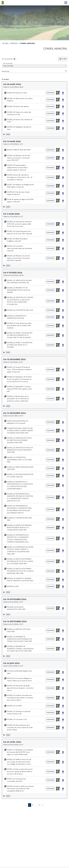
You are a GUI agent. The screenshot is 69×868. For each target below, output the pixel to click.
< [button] (27, 805)
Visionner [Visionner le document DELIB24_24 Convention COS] (50, 719)
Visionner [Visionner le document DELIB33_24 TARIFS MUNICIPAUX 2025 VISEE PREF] (50, 468)
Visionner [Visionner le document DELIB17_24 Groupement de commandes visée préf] (50, 780)
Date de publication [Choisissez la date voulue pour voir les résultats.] (8, 63)
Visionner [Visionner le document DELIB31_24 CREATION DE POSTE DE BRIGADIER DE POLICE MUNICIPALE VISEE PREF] (50, 450)
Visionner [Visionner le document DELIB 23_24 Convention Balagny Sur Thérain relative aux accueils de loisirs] (50, 679)
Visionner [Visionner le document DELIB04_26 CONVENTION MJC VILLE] (50, 310)
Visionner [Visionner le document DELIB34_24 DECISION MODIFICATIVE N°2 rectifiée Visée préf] (50, 476)
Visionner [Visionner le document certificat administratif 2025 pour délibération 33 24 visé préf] (50, 422)
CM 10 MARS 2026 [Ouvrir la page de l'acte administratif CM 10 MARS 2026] (12, 141)
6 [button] (39, 805)
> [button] (42, 805)
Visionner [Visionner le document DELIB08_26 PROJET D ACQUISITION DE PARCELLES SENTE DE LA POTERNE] (50, 345)
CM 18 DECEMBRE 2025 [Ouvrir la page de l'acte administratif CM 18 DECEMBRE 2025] (14, 359)
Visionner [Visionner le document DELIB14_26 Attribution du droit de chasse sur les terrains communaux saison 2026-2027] (50, 158)
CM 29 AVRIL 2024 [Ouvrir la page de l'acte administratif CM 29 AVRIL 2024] (12, 742)
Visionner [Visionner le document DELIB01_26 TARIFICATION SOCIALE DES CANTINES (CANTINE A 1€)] (50, 282)
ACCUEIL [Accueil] (5, 43)
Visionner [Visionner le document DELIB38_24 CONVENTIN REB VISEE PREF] (50, 519)
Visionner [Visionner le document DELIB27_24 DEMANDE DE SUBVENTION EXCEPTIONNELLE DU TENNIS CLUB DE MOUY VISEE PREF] (50, 639)
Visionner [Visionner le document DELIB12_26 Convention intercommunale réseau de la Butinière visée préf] (50, 248)
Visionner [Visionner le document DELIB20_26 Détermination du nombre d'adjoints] (50, 100)
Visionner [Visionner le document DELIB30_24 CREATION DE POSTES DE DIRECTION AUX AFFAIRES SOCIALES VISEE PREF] (50, 440)
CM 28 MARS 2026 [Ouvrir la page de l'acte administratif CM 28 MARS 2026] (12, 84)
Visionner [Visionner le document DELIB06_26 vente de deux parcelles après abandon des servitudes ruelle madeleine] (50, 326)
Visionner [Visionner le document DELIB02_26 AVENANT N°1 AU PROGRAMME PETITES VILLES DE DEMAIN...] (50, 290)
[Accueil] (3, 3)
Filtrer (63, 59)
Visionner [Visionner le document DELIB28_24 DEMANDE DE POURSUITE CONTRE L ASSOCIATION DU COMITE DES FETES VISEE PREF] (50, 649)
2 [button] (33, 805)
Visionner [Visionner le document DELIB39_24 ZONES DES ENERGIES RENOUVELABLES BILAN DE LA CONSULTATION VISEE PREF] (50, 528)
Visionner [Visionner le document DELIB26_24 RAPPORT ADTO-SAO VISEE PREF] (50, 630)
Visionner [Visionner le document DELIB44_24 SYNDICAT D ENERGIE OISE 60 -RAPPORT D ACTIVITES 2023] (50, 580)
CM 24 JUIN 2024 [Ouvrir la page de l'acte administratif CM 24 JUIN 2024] (11, 663)
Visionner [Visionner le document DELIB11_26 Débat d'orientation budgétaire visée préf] (50, 240)
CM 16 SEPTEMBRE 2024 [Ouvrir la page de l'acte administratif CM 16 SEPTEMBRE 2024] (15, 621)
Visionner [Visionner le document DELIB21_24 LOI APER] (50, 706)
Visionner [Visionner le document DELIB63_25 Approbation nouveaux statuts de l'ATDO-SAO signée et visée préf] (50, 389)
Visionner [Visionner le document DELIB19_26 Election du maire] (50, 93)
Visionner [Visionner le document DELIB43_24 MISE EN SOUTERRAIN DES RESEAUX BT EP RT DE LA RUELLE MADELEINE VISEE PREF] (50, 571)
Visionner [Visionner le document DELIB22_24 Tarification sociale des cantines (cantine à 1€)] (50, 713)
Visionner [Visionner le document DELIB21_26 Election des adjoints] (50, 106)
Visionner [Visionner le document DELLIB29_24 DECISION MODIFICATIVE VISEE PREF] (50, 608)
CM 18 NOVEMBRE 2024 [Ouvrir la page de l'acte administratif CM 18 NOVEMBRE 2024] (15, 599)
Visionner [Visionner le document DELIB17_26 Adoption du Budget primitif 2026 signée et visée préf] (50, 186)
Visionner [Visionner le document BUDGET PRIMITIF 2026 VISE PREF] (50, 150)
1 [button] (30, 805)
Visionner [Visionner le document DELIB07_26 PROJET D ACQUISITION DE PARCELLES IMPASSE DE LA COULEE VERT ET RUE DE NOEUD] (50, 335)
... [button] (36, 805)
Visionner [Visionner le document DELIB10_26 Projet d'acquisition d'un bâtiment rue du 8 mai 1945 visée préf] (50, 233)
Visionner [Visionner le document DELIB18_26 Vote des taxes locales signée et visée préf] (50, 193)
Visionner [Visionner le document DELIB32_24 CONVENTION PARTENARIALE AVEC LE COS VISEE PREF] (50, 460)
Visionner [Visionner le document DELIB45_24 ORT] (50, 586)
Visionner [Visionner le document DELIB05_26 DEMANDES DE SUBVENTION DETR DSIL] (50, 317)
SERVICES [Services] (14, 43)
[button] (58, 93)
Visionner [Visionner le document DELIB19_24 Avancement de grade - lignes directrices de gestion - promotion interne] (50, 688)
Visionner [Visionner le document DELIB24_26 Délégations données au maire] (50, 128)
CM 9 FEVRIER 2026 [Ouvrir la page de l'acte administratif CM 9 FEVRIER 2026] (13, 273)
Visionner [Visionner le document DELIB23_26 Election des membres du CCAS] (50, 121)
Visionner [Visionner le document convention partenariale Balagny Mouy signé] (50, 672)
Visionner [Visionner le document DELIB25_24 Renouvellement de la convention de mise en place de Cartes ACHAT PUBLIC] (50, 728)
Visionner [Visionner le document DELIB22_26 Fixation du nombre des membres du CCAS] (50, 113)
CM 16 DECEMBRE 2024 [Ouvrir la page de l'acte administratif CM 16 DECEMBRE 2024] (14, 413)
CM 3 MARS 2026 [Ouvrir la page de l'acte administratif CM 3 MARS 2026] (11, 214)
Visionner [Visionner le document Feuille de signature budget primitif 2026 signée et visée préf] (50, 201)
